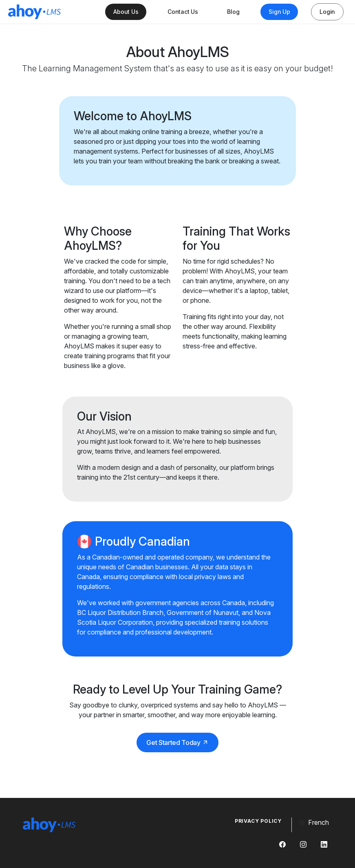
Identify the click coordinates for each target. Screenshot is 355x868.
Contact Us (183, 12)
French (314, 822)
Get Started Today (177, 742)
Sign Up (279, 12)
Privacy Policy (258, 821)
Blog (233, 12)
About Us (126, 12)
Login (327, 12)
